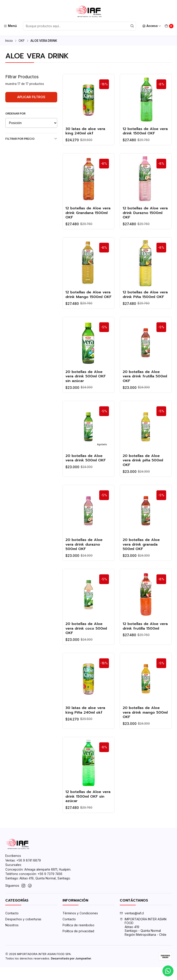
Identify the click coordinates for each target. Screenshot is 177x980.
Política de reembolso (78, 938)
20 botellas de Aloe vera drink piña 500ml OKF (144, 473)
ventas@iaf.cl (132, 926)
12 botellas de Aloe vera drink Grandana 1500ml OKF (85, 218)
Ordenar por (15, 114)
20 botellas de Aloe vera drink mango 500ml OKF (142, 728)
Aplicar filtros (31, 97)
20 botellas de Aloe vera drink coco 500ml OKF (87, 643)
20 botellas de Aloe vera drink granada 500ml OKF (142, 558)
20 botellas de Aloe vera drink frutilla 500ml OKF (146, 388)
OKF (22, 41)
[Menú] (10, 26)
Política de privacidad (78, 944)
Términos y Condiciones (80, 926)
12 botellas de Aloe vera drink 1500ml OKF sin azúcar (87, 813)
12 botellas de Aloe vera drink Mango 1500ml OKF (84, 303)
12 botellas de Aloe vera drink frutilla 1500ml (141, 643)
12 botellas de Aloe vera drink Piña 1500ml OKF (144, 303)
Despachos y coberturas (23, 932)
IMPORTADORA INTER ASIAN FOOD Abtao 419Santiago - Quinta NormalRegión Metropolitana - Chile (143, 940)
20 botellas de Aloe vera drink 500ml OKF (86, 471)
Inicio (9, 41)
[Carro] (169, 26)
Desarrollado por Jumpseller (71, 971)
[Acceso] (152, 26)
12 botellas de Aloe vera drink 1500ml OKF (144, 132)
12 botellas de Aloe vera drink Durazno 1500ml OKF (141, 218)
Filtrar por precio (31, 139)
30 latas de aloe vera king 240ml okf (86, 132)
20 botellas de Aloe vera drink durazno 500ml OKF (85, 558)
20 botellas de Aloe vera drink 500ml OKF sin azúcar (86, 388)
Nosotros (12, 938)
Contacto (12, 926)
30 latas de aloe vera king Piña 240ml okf (86, 726)
